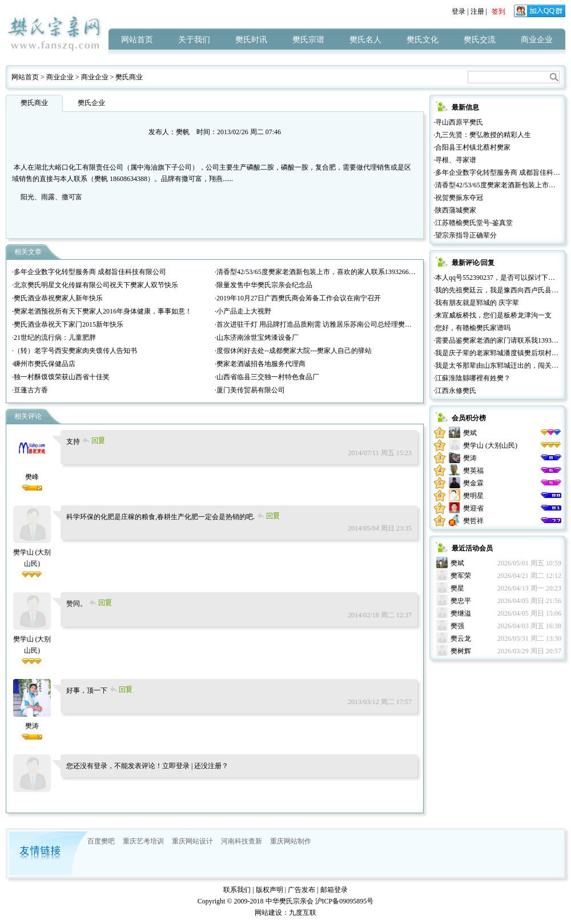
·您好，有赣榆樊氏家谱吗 (472, 328)
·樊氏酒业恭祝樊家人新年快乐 (57, 298)
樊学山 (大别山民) (32, 552)
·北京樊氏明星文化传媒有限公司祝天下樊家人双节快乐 (95, 285)
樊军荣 (461, 576)
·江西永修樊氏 (455, 391)
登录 (459, 11)
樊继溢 (461, 613)
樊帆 (183, 132)
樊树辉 (461, 651)
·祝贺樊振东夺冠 (458, 198)
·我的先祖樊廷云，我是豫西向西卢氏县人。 (499, 290)
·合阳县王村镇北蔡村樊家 (472, 147)
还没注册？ (211, 766)
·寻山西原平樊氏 (458, 122)
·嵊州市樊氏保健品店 (44, 364)
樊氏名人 (365, 40)
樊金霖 (473, 483)
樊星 (457, 588)
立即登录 (176, 766)
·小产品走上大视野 (243, 311)
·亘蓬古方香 (30, 390)
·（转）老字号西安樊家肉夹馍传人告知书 (75, 351)
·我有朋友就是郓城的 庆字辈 (476, 303)
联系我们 (237, 890)
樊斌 (470, 433)
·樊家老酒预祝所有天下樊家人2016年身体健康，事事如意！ (102, 311)
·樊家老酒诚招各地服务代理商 (260, 364)
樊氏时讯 (251, 40)
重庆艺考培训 (143, 841)
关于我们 (194, 40)
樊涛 (470, 458)
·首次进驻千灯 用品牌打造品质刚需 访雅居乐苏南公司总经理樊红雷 (317, 324)
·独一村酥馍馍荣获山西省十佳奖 (61, 377)
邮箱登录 (334, 890)
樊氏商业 (129, 77)
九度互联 (303, 913)
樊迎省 (473, 508)
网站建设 (268, 913)
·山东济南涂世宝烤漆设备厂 (257, 338)
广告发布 (301, 890)
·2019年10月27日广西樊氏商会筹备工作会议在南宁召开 (298, 298)
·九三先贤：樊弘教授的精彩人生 (482, 135)
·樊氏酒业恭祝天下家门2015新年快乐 (68, 324)
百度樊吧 (101, 841)
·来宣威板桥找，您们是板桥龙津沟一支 (492, 315)
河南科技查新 (242, 841)
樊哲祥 (473, 521)
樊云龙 (461, 638)
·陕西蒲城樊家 (455, 210)
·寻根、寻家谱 (455, 160)
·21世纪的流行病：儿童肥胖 (54, 338)
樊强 (457, 626)
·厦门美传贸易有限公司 (250, 390)
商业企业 (537, 40)
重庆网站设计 (192, 841)
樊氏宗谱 (308, 40)
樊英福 (473, 471)
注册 (477, 11)
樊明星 (473, 496)
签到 (498, 11)
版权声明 (270, 890)
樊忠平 (461, 601)
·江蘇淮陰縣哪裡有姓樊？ (472, 378)
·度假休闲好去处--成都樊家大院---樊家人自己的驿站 (293, 351)
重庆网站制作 (291, 841)
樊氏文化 (423, 40)
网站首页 (137, 40)
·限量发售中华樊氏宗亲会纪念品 (264, 285)
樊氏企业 (91, 103)
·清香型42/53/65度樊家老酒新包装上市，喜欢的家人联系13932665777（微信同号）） (343, 272)
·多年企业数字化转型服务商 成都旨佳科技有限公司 (89, 272)
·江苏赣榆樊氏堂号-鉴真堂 (473, 223)
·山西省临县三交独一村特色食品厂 (267, 377)
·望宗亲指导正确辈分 (465, 235)
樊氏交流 (480, 40)
